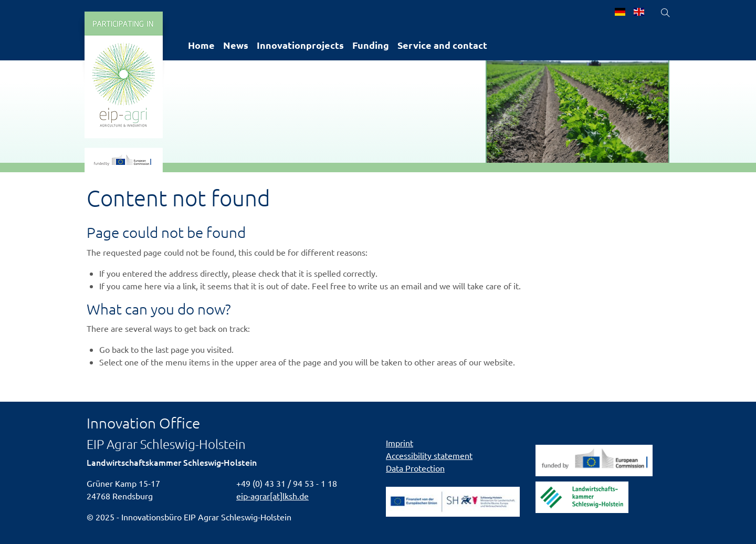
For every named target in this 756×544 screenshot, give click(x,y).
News (236, 45)
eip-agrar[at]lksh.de (272, 496)
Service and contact (442, 45)
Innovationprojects (300, 45)
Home (201, 45)
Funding (371, 45)
